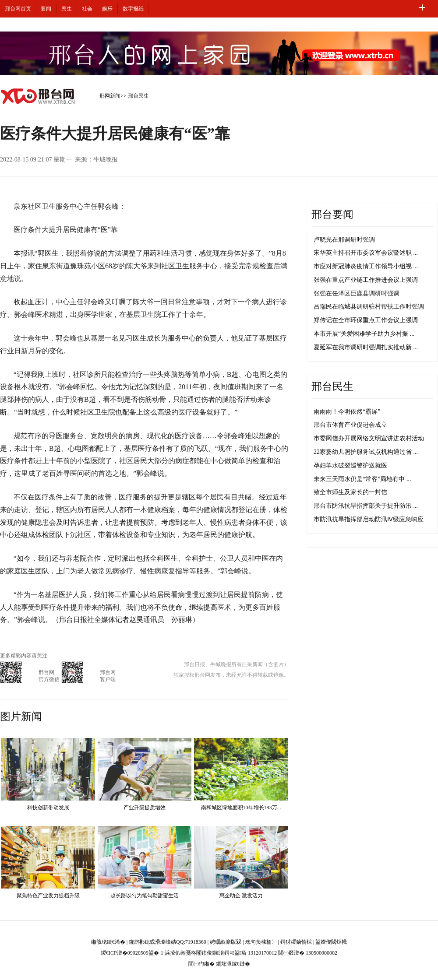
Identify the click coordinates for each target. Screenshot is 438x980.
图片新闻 (21, 717)
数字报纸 (133, 9)
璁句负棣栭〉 (261, 942)
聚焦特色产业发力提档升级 (48, 896)
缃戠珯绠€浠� (108, 942)
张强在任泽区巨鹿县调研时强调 (357, 293)
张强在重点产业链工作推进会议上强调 (366, 280)
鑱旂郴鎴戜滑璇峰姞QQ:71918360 (168, 942)
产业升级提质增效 (145, 808)
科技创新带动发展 (48, 808)
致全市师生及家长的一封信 (350, 492)
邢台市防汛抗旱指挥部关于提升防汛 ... (366, 506)
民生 (67, 9)
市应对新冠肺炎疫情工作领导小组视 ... (366, 266)
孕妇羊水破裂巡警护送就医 (350, 465)
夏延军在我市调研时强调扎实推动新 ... (366, 347)
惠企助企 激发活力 (241, 896)
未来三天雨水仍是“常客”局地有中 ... (362, 479)
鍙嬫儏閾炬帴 (331, 942)
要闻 (46, 9)
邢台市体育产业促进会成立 (350, 425)
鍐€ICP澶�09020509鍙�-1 (132, 953)
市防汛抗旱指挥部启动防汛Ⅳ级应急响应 (369, 519)
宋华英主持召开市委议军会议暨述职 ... (366, 253)
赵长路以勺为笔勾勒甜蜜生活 (145, 896)
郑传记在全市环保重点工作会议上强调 (366, 320)
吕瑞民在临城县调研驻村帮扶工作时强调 (369, 307)
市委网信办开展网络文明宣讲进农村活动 (369, 438)
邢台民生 (138, 96)
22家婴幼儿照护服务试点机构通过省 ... (366, 452)
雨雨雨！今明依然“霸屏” (347, 412)
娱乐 (107, 9)
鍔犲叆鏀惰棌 (296, 942)
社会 (87, 9)
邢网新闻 (110, 96)
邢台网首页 (18, 9)
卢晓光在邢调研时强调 (344, 240)
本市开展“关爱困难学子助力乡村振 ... (364, 334)
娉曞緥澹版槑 (226, 942)
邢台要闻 (332, 214)
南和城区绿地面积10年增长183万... (241, 808)
